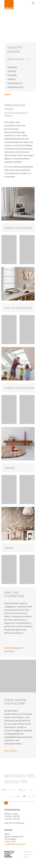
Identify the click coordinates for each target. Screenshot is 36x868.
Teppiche (9, 468)
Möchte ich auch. (18, 59)
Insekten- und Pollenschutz (19, 388)
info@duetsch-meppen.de (15, 844)
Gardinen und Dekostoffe (18, 228)
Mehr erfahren (11, 751)
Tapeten (9, 548)
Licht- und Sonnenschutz (18, 308)
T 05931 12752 (10, 842)
